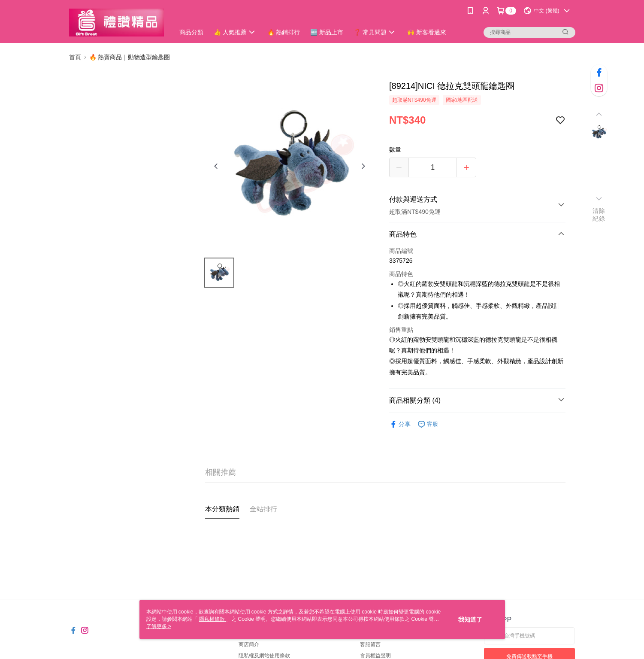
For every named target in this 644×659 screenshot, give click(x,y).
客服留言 (370, 644)
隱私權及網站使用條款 (264, 656)
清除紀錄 (599, 215)
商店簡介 (249, 644)
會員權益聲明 (375, 656)
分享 (400, 424)
